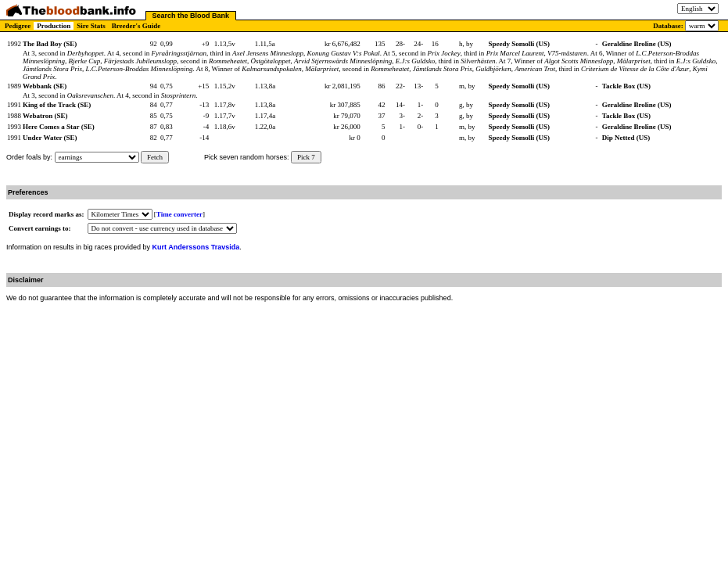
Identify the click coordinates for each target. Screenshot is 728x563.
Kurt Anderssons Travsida (196, 247)
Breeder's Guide (136, 26)
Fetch (155, 157)
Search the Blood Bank (191, 16)
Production (54, 26)
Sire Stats (91, 26)
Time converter (179, 214)
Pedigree (18, 26)
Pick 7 (306, 157)
